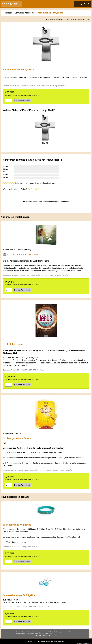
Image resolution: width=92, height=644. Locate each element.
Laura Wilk (19, 433)
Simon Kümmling (24, 250)
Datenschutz (41, 642)
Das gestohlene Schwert (20, 438)
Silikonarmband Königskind (17, 525)
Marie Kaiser (8, 433)
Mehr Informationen (43, 635)
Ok (56, 635)
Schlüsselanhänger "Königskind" (20, 595)
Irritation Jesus (15, 344)
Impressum (50, 642)
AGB (34, 642)
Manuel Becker (9, 250)
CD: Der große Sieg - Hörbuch (23, 255)
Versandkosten (85, 19)
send (11, 4)
